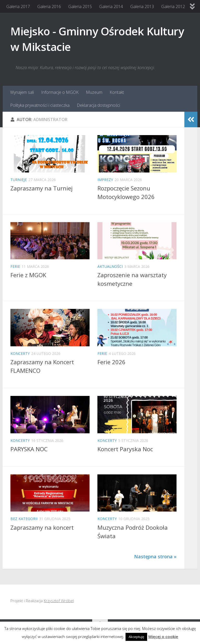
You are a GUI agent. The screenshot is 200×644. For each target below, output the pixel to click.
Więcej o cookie (163, 636)
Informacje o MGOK (60, 92)
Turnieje (19, 180)
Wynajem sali (22, 92)
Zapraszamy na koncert (42, 527)
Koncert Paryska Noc (125, 449)
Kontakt (117, 92)
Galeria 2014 (111, 6)
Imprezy (105, 180)
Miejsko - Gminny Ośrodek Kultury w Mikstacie (97, 39)
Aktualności (110, 266)
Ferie (15, 266)
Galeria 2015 (80, 6)
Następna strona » (155, 556)
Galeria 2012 (173, 6)
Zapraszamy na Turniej (42, 188)
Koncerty (20, 353)
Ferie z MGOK (28, 275)
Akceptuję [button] (136, 637)
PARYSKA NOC (29, 449)
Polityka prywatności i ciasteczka (40, 105)
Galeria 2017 (18, 6)
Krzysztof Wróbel (59, 601)
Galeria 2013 (142, 6)
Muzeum (94, 92)
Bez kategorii (24, 519)
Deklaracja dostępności (98, 105)
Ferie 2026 (111, 362)
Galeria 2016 (49, 6)
